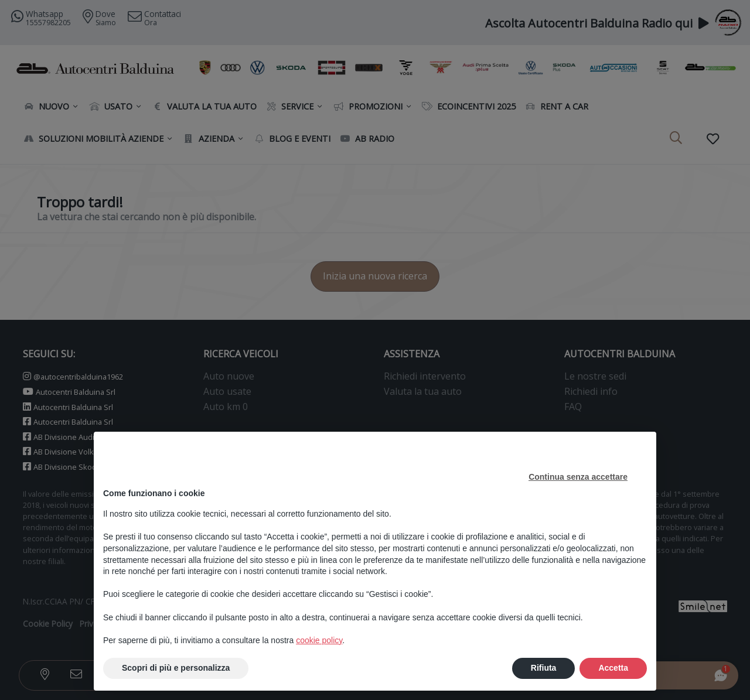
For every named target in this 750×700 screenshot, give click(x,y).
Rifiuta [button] (544, 668)
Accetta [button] (613, 668)
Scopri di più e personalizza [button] (176, 668)
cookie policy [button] (319, 640)
